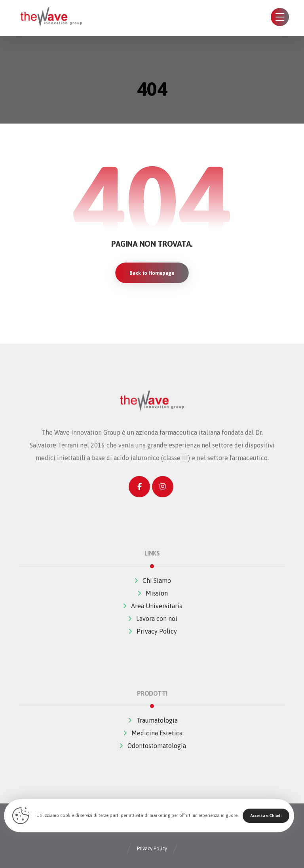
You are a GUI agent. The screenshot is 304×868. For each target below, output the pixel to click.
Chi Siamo (152, 581)
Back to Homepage (152, 273)
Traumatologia (152, 720)
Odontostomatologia (152, 746)
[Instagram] (163, 487)
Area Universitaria (152, 606)
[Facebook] (139, 487)
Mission (152, 593)
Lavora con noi (152, 619)
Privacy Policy (152, 631)
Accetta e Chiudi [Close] (266, 816)
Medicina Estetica (152, 733)
